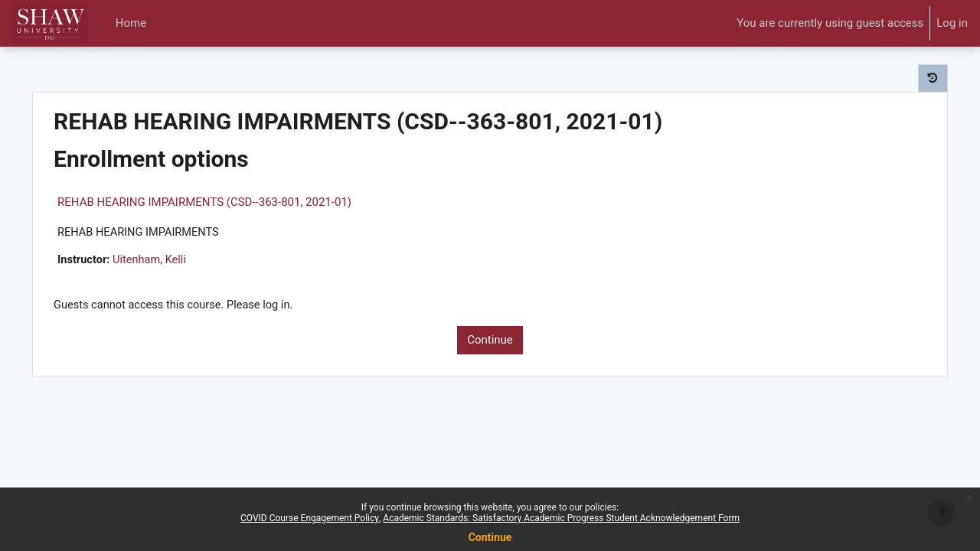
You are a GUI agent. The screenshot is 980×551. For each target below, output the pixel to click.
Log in (952, 23)
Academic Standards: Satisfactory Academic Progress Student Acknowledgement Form (561, 518)
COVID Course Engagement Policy (310, 518)
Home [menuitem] (131, 23)
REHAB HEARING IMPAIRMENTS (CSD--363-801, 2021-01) (232, 202)
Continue (490, 341)
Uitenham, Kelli (180, 261)
